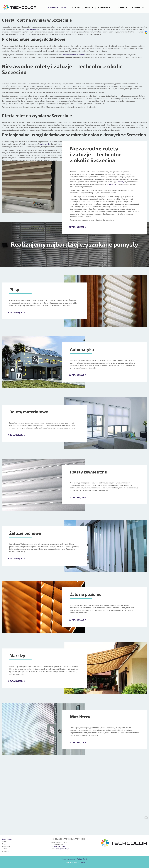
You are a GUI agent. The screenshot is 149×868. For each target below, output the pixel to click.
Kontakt (122, 8)
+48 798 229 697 (60, 847)
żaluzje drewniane (32, 100)
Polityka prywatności (68, 859)
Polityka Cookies (83, 859)
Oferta (89, 8)
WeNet (84, 862)
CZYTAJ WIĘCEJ (76, 297)
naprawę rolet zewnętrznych (74, 125)
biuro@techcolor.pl (62, 849)
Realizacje (138, 8)
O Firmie (76, 8)
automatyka (45, 214)
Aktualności (105, 8)
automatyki (111, 254)
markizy (121, 252)
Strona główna (57, 8)
